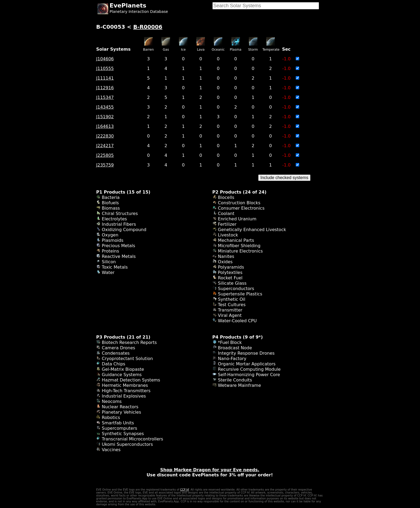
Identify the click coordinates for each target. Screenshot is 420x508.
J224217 (105, 146)
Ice (183, 50)
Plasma (236, 50)
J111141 (105, 78)
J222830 (105, 136)
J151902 (105, 117)
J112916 (105, 88)
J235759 (105, 165)
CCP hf (184, 490)
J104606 (105, 59)
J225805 (105, 155)
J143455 (105, 107)
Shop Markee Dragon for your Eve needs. (210, 470)
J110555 (105, 68)
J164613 (105, 126)
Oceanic (218, 50)
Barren (148, 50)
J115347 (105, 97)
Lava (201, 50)
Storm (253, 50)
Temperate (271, 50)
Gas (166, 50)
